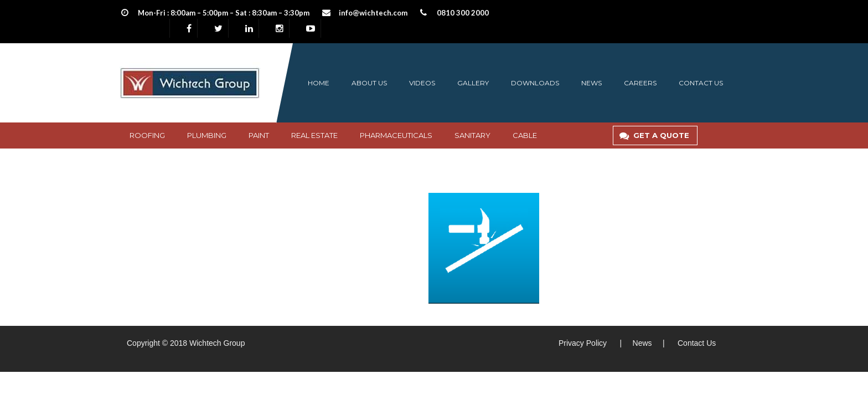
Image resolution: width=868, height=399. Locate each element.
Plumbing (207, 135)
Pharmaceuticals (396, 135)
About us (369, 83)
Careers (640, 83)
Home (319, 83)
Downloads (535, 83)
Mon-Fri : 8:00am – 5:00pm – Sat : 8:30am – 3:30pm (224, 13)
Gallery (473, 83)
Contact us (701, 83)
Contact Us (697, 343)
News (591, 83)
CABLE (525, 135)
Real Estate (314, 135)
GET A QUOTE (657, 135)
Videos (422, 83)
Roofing (147, 135)
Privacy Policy (583, 343)
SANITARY (472, 135)
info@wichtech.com (373, 13)
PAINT (259, 135)
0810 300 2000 (463, 13)
